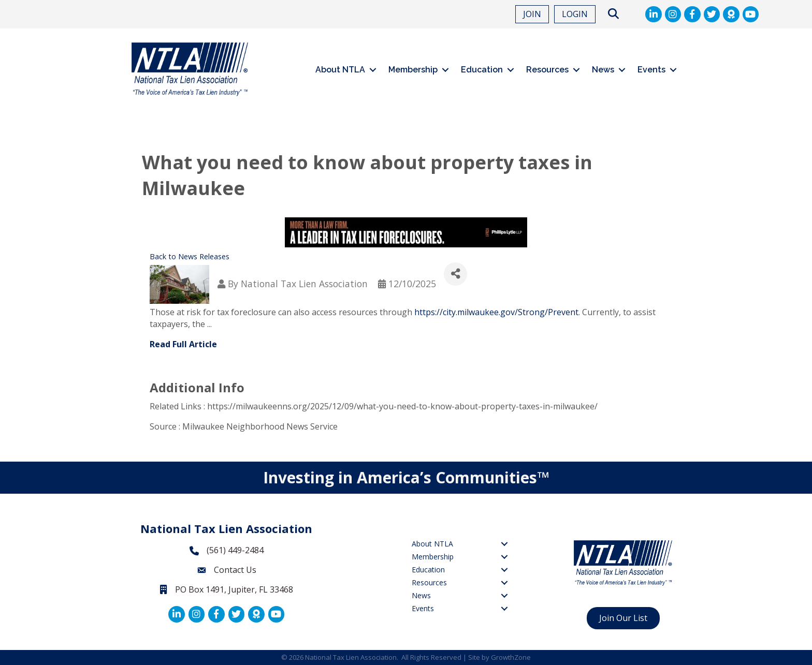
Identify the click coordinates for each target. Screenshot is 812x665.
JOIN (532, 14)
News (603, 70)
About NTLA (340, 70)
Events (651, 70)
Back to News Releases (190, 256)
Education (482, 70)
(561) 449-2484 (235, 550)
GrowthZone (511, 657)
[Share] (455, 274)
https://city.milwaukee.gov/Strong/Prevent (496, 312)
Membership (413, 70)
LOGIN (575, 14)
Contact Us (235, 570)
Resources (547, 70)
